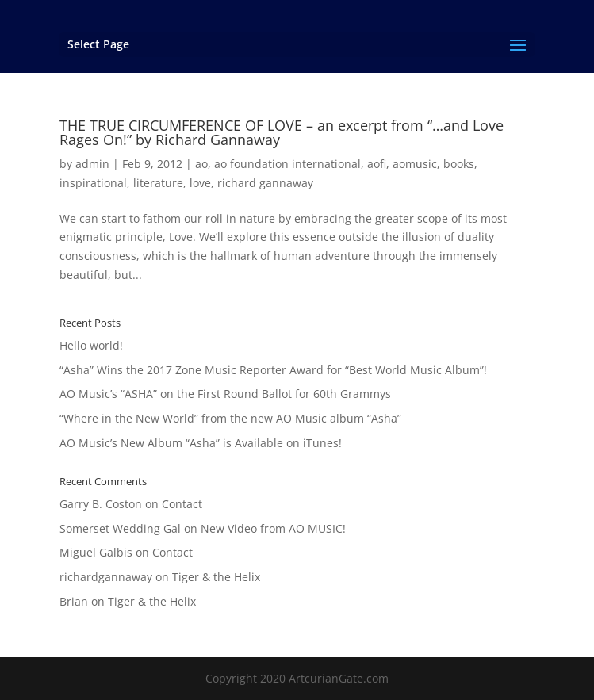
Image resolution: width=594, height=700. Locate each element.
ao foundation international (287, 164)
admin (92, 164)
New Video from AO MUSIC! (273, 528)
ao (201, 164)
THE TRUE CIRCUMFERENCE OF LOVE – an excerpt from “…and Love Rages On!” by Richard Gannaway (282, 132)
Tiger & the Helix (216, 577)
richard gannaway (265, 183)
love (200, 183)
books (459, 164)
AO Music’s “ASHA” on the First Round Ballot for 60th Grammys (225, 394)
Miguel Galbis (96, 552)
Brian (74, 601)
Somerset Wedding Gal (120, 528)
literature (158, 183)
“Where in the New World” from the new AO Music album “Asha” (230, 418)
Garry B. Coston (101, 504)
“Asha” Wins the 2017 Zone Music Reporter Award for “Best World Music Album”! (273, 370)
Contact (182, 504)
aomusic (415, 164)
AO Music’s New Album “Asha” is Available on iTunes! (201, 443)
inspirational (93, 183)
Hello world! (91, 345)
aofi (377, 164)
